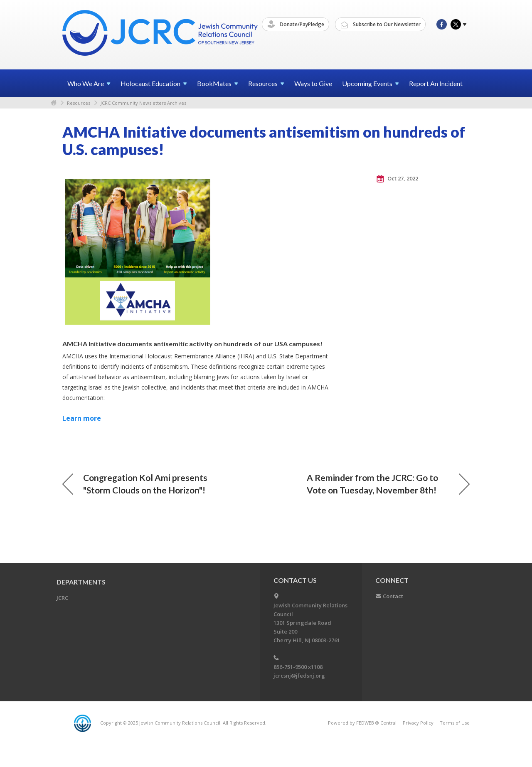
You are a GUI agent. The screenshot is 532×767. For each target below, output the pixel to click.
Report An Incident (436, 83)
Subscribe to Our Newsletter (381, 25)
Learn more (82, 418)
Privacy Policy (418, 723)
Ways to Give (313, 83)
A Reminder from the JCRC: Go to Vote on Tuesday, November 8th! (388, 484)
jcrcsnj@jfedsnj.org (299, 676)
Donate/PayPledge (296, 25)
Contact (393, 596)
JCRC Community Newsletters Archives (143, 103)
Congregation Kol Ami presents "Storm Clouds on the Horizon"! (135, 484)
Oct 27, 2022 (397, 179)
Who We (89, 83)
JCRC (62, 598)
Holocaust (154, 83)
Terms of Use (455, 723)
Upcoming (371, 83)
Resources (79, 103)
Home (54, 103)
